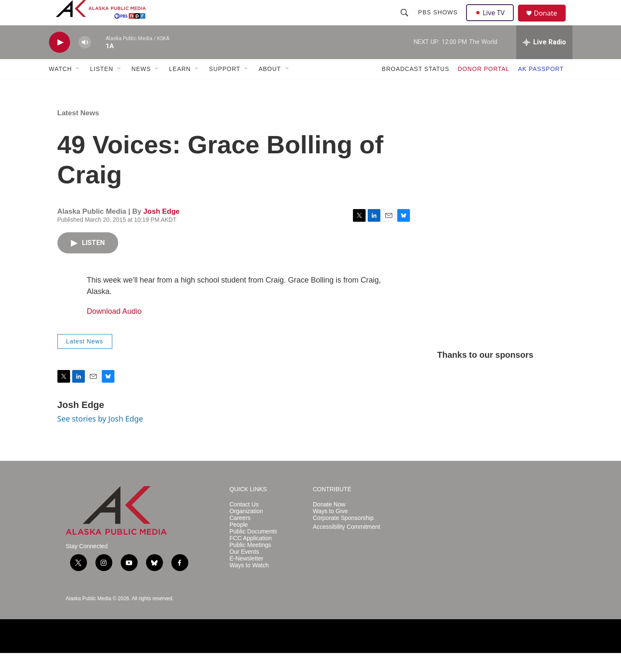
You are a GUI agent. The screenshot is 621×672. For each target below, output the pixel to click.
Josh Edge (162, 230)
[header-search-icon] (406, 22)
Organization (246, 530)
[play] (60, 61)
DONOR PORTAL (484, 88)
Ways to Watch (249, 584)
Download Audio (114, 330)
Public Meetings (251, 564)
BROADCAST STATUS (415, 88)
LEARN (180, 88)
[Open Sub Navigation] (78, 88)
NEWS (141, 88)
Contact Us (244, 524)
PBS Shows (439, 22)
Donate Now (329, 524)
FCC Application (251, 557)
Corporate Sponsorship (343, 537)
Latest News (78, 132)
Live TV (493, 22)
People (239, 544)
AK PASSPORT (541, 88)
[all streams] (544, 61)
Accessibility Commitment (346, 546)
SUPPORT (225, 88)
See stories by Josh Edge (100, 438)
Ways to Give (330, 530)
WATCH (61, 88)
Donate (551, 23)
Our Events (244, 571)
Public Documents (254, 551)
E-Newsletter (247, 578)
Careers (240, 537)
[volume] (85, 61)
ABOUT (270, 88)
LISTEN (102, 88)
